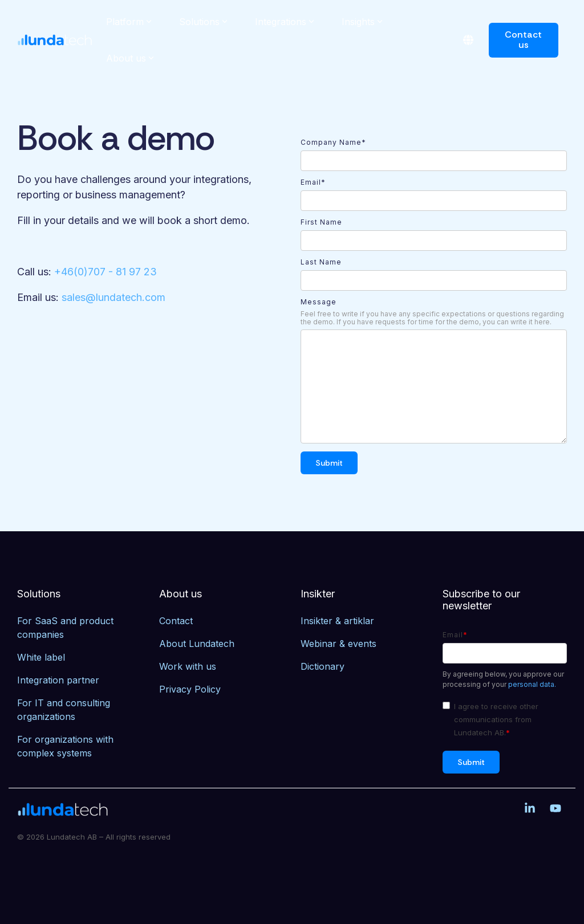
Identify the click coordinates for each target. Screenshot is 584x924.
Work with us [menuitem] (188, 666)
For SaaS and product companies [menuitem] (67, 628)
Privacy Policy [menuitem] (190, 689)
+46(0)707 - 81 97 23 (106, 272)
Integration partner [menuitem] (58, 680)
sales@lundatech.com (113, 297)
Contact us (524, 40)
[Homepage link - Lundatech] (63, 810)
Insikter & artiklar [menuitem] (337, 621)
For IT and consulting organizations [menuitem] (65, 710)
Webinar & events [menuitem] (338, 644)
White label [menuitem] (41, 657)
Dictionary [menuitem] (323, 666)
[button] (531, 809)
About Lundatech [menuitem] (197, 644)
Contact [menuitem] (176, 621)
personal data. (532, 684)
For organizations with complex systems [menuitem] (67, 746)
